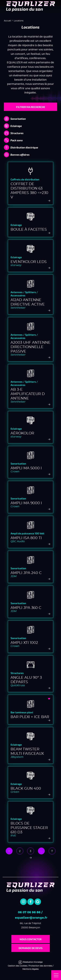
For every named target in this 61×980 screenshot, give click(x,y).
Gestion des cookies (17, 966)
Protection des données (41, 966)
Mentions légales (31, 969)
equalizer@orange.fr (31, 918)
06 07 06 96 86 (29, 912)
